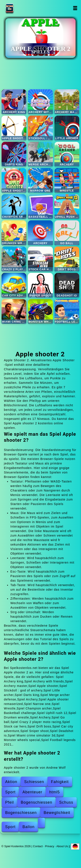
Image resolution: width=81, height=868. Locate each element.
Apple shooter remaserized (14, 180)
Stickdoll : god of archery (40, 128)
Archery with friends (40, 102)
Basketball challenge (40, 206)
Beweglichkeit (57, 813)
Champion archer (14, 206)
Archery (67, 154)
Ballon (29, 827)
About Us (62, 846)
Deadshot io (67, 285)
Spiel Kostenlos (23, 8)
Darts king (14, 154)
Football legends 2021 (67, 311)
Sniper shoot (40, 285)
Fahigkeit (60, 782)
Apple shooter (14, 128)
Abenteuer (32, 792)
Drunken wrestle (14, 233)
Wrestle (67, 180)
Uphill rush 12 (67, 206)
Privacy (50, 846)
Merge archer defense (40, 154)
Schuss (66, 802)
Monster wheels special (40, 311)
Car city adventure (14, 285)
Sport (10, 792)
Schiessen (34, 782)
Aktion (11, 782)
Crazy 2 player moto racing (14, 259)
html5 (55, 792)
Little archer (67, 128)
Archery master (67, 102)
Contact (38, 846)
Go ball (67, 233)
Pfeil (10, 802)
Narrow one (40, 180)
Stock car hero (40, 259)
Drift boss (67, 259)
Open (75, 8)
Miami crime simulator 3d (14, 311)
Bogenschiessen (37, 802)
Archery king (14, 102)
